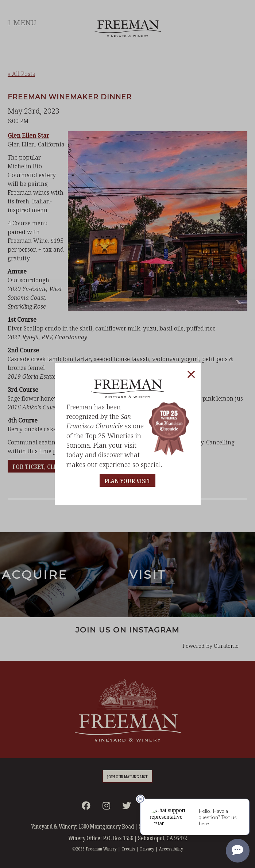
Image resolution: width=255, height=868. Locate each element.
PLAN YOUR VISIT (127, 481)
